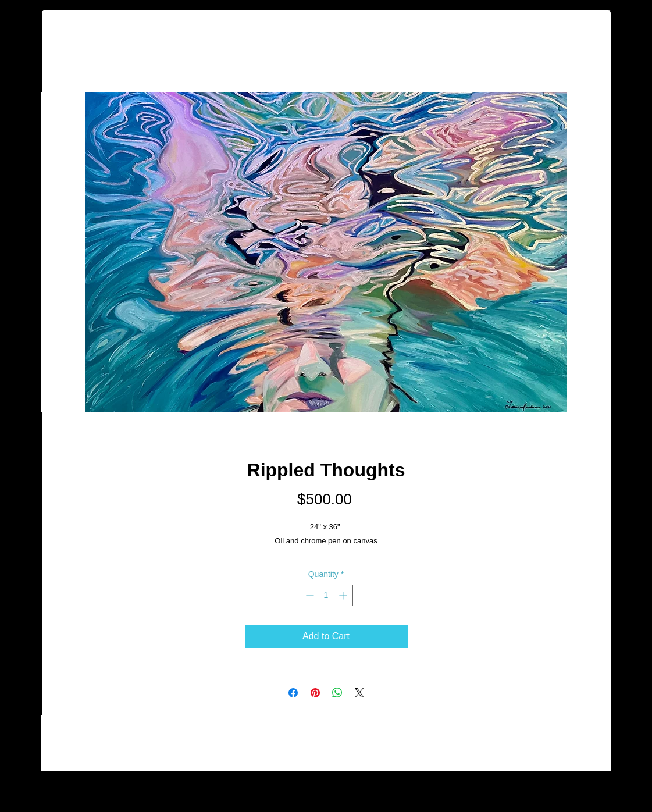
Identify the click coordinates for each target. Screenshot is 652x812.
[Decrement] (309, 595)
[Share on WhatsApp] (337, 693)
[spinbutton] (326, 595)
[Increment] (344, 595)
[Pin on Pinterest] (315, 693)
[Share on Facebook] (293, 693)
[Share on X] (359, 693)
